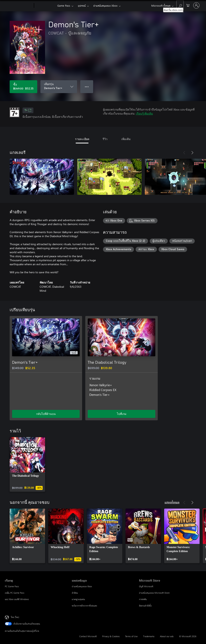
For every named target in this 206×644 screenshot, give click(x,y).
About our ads (167, 636)
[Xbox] (45, 6)
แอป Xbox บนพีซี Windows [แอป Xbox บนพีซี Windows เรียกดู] (17, 599)
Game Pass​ (64, 6)
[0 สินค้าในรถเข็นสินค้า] (188, 5)
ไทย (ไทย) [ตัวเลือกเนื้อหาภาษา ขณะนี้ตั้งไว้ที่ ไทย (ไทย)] (15, 617)
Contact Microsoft (88, 636)
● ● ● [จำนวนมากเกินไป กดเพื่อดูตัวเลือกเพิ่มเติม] (87, 87)
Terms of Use (131, 636)
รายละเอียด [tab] (82, 139)
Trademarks (149, 636)
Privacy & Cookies (111, 636)
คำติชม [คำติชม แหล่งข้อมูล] (75, 593)
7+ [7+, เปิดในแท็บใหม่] (28, 110)
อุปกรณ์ (82, 6)
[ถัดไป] (192, 153)
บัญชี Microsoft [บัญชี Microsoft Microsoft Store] (146, 586)
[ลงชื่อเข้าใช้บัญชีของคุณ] (196, 5)
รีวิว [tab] (105, 139)
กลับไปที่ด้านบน (46, 414)
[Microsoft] (19, 6)
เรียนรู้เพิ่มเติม (144, 113)
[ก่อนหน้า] (184, 153)
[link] (27, 464)
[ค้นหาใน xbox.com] (180, 5)
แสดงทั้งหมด (172, 502)
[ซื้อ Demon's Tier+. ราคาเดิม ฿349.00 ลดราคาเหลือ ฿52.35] (23, 87)
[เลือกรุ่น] (59, 87)
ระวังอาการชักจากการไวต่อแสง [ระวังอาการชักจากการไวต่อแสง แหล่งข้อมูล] (84, 606)
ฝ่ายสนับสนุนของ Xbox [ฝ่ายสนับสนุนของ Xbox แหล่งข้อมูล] (82, 586)
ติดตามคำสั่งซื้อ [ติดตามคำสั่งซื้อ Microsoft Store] (145, 606)
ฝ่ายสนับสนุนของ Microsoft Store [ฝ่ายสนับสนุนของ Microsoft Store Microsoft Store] (154, 593)
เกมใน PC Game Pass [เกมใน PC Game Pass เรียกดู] (15, 593)
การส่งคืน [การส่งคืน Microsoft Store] (143, 599)
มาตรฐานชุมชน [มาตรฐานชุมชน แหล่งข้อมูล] (78, 599)
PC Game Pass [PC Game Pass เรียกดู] (12, 586)
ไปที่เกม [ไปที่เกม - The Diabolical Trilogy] (122, 414)
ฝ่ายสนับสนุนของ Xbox (105, 6)
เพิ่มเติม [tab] (126, 139)
